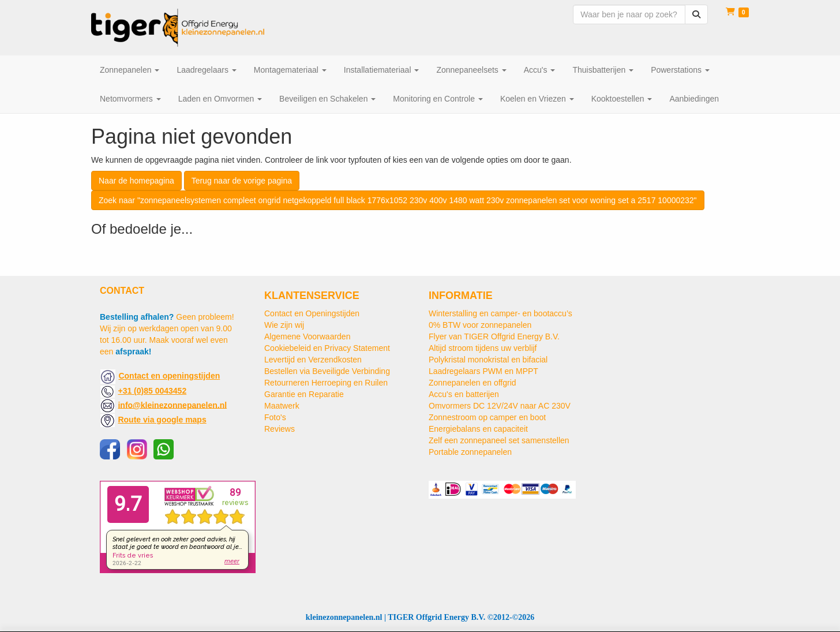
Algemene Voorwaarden (307, 336)
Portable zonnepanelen (470, 452)
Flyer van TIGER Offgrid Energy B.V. (494, 336)
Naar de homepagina (136, 181)
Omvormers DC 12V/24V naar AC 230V (500, 406)
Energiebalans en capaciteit (478, 429)
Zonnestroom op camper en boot (487, 417)
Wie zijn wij (284, 325)
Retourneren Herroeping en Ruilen (326, 383)
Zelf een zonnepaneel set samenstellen (499, 440)
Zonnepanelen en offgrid (472, 383)
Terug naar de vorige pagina (242, 181)
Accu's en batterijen (464, 394)
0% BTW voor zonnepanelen (480, 325)
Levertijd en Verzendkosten (313, 360)
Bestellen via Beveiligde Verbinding (327, 371)
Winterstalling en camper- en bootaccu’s (500, 313)
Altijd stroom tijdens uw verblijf (483, 348)
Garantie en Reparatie (304, 394)
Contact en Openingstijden (312, 313)
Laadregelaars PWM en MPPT (483, 371)
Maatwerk (282, 406)
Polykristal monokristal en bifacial (488, 360)
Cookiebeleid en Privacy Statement (327, 348)
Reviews (280, 429)
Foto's (275, 417)
